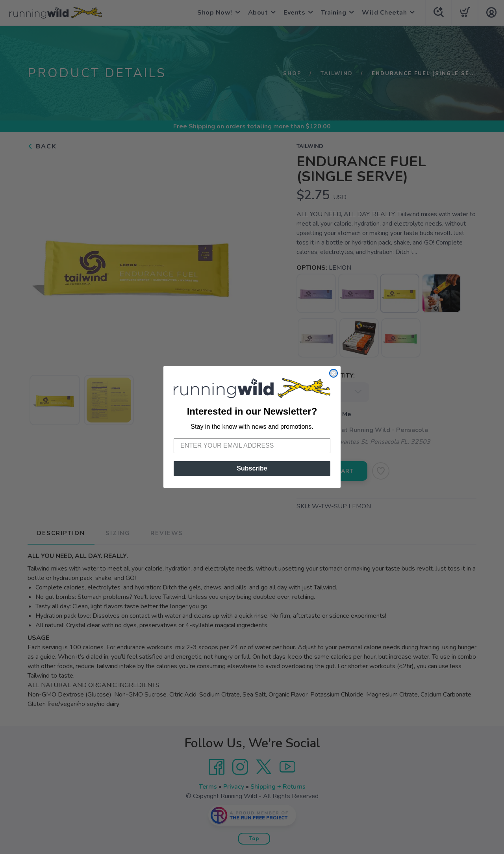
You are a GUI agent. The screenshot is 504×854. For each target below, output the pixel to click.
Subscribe (252, 468)
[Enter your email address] (252, 446)
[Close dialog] (334, 373)
